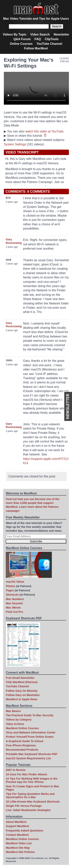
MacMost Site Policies (20, 852)
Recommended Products (22, 750)
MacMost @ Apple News (22, 699)
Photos (10, 586)
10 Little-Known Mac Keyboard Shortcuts (33, 802)
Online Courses (21, 44)
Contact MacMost (17, 835)
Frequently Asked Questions (24, 831)
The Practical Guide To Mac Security (30, 715)
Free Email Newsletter (20, 678)
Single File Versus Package (24, 806)
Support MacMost (17, 826)
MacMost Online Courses (22, 728)
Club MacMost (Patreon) (22, 682)
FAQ (38, 39)
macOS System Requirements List (28, 758)
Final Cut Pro (14, 612)
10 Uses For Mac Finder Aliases (26, 774)
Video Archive (15, 724)
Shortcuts (12, 595)
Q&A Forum (22, 39)
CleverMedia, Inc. (39, 858)
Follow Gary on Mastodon (23, 695)
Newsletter (62, 34)
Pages (10, 590)
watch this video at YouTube (44, 131)
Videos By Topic (15, 34)
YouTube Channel (49, 44)
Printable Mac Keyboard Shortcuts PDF (31, 754)
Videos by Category (19, 720)
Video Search (40, 34)
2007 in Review (16, 770)
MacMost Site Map (18, 848)
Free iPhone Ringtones (21, 745)
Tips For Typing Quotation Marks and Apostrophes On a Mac (30, 796)
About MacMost (16, 822)
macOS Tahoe (15, 582)
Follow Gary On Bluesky (22, 691)
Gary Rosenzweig (14, 241)
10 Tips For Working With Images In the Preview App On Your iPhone (32, 780)
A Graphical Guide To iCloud (24, 741)
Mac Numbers (15, 599)
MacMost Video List (19, 843)
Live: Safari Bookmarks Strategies (28, 810)
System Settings (15, 144)
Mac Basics (13, 711)
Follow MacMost (36, 48)
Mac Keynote (14, 603)
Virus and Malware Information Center (31, 732)
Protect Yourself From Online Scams (30, 737)
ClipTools (52, 39)
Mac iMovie (13, 608)
